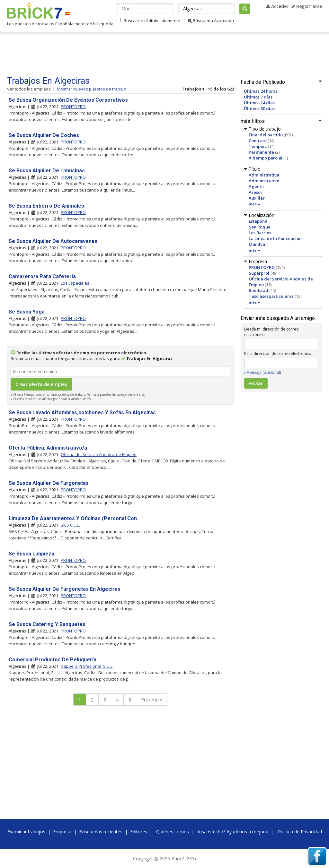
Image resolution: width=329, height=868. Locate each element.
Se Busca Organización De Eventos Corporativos (68, 100)
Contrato (258, 141)
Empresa (62, 832)
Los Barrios (260, 233)
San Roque (260, 227)
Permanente (261, 152)
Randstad (258, 290)
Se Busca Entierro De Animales (46, 206)
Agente (256, 186)
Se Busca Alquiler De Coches (44, 135)
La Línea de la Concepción (275, 238)
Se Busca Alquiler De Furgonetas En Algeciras (65, 589)
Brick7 (35, 11)
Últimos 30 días (259, 108)
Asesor (256, 192)
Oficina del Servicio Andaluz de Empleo (99, 454)
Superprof (259, 273)
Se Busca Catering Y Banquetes (47, 624)
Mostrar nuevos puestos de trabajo (92, 89)
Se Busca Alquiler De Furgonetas (49, 483)
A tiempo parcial (266, 158)
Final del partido (266, 135)
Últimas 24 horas (261, 91)
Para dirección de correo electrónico (278, 353)
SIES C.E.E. (70, 525)
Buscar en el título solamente (152, 21)
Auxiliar (257, 198)
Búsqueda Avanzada (211, 21)
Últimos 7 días (258, 97)
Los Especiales (75, 283)
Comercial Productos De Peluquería (53, 660)
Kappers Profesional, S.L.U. (87, 666)
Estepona (258, 221)
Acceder (277, 6)
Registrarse (307, 6)
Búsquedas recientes (101, 832)
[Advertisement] (129, 55)
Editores (139, 832)
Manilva (257, 244)
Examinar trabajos (26, 832)
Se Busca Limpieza (31, 554)
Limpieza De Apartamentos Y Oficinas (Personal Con (73, 518)
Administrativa (264, 175)
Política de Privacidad (300, 832)
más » (254, 204)
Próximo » (152, 700)
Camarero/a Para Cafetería (42, 276)
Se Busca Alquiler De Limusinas (47, 171)
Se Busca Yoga (27, 312)
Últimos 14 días (259, 103)
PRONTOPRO (262, 267)
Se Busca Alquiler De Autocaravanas (53, 241)
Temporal (259, 146)
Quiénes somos (173, 832)
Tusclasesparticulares (271, 296)
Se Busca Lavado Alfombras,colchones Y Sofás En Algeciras (82, 413)
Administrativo (264, 181)
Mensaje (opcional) (264, 372)
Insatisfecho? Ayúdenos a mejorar (233, 832)
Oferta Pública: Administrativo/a (48, 448)
